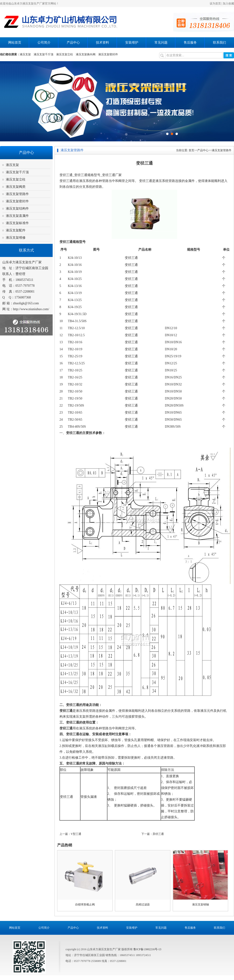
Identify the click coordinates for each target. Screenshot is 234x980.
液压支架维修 (16, 238)
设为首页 (215, 4)
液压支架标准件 (17, 223)
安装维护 (132, 43)
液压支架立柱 (65, 54)
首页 (191, 150)
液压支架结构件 (17, 209)
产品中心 (73, 43)
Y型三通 (76, 834)
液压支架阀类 (16, 187)
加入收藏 (228, 4)
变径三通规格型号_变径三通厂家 (98, 175)
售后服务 (190, 43)
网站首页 (15, 43)
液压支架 (25, 54)
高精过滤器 (143, 905)
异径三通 (158, 834)
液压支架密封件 (108, 54)
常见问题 (161, 43)
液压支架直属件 (17, 216)
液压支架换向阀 (86, 54)
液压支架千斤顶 (44, 54)
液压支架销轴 (201, 905)
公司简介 (44, 43)
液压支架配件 (16, 230)
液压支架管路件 (17, 194)
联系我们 (219, 43)
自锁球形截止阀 (85, 905)
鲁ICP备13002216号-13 (147, 949)
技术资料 (102, 43)
